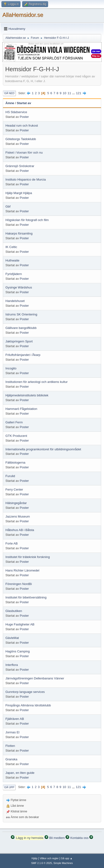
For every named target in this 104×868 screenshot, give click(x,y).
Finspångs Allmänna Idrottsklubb (28, 705)
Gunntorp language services (25, 692)
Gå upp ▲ (67, 858)
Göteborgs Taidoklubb (21, 139)
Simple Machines (63, 863)
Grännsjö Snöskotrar (20, 166)
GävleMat (12, 638)
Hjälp (35, 858)
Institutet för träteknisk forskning (28, 557)
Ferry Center (14, 489)
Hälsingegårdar (16, 503)
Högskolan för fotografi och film (27, 220)
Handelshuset (15, 301)
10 (64, 93)
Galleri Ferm (14, 422)
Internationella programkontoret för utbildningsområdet (43, 449)
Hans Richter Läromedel (22, 570)
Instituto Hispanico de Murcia (26, 179)
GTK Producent (16, 436)
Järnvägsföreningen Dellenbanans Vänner (35, 678)
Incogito (11, 368)
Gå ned (9, 93)
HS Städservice (16, 112)
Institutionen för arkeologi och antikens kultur (37, 382)
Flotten (10, 746)
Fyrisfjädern (14, 274)
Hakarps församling (19, 233)
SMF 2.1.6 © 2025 (42, 863)
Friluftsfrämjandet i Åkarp (23, 355)
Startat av (24, 103)
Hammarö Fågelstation (21, 409)
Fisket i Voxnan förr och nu (24, 153)
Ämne (10, 103)
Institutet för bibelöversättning (26, 597)
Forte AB (12, 543)
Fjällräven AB (15, 719)
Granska (11, 759)
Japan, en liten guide (20, 773)
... (74, 93)
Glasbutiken (14, 611)
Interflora (12, 665)
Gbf (8, 206)
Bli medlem (57, 838)
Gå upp (9, 787)
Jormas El (12, 732)
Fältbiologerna (15, 463)
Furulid (10, 476)
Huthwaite (12, 260)
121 (79, 93)
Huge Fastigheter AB (20, 624)
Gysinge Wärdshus (19, 287)
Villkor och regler (49, 858)
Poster (24, 117)
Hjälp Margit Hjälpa (19, 193)
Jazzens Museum (18, 516)
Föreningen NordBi (19, 584)
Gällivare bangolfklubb (21, 328)
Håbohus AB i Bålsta (20, 530)
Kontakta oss (79, 838)
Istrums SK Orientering (21, 314)
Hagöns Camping (18, 651)
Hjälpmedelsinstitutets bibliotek (27, 395)
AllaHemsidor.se (23, 15)
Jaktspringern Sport (19, 341)
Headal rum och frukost (22, 126)
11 (69, 93)
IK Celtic (11, 247)
